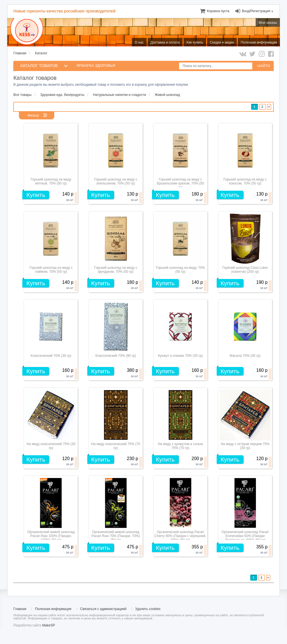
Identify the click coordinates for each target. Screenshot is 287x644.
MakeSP (48, 625)
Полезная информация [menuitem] (259, 42)
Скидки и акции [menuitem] (222, 42)
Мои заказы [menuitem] (268, 23)
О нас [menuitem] (139, 42)
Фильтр (33, 115)
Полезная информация (53, 609)
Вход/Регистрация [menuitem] (256, 11)
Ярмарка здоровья (96, 66)
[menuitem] (218, 11)
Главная (20, 53)
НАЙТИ (264, 66)
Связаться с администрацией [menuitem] (103, 609)
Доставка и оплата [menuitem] (165, 42)
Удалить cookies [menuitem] (148, 609)
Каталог (41, 53)
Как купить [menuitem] (195, 42)
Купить (36, 195)
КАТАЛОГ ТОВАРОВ (39, 66)
